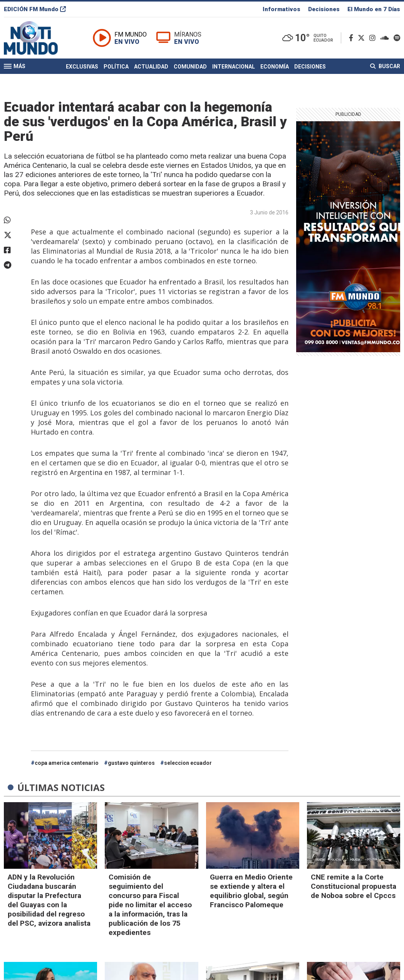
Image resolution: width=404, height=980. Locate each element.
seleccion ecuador (188, 763)
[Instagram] (374, 38)
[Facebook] (353, 38)
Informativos (282, 9)
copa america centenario (67, 763)
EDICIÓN (35, 9)
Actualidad (151, 67)
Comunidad (190, 67)
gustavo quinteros (131, 763)
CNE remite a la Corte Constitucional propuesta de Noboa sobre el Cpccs (354, 886)
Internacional (234, 67)
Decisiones (324, 9)
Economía (275, 67)
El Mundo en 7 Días (374, 9)
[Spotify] (397, 38)
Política (116, 67)
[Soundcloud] (386, 38)
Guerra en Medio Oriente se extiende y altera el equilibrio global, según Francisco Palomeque (251, 891)
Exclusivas (82, 67)
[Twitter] (363, 38)
